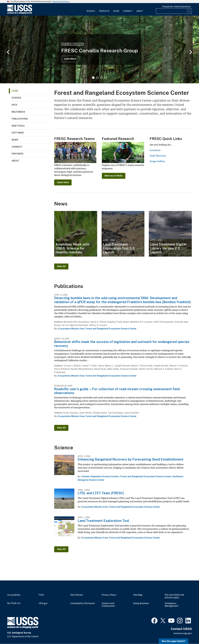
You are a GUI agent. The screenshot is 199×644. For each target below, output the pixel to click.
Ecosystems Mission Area (71, 329)
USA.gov (43, 603)
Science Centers (73, 44)
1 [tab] (93, 78)
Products (104, 11)
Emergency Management (171, 605)
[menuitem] (91, 9)
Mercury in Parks (114, 176)
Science (91, 11)
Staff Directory (158, 156)
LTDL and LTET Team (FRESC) (101, 493)
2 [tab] (97, 78)
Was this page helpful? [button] (174, 641)
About (140, 11)
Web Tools (18, 126)
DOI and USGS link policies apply (174, 596)
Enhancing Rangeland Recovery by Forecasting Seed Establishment (131, 459)
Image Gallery (157, 161)
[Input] (174, 11)
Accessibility (14, 595)
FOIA (41, 595)
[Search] (189, 11)
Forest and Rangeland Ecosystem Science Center (111, 329)
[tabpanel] (99, 49)
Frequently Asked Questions (176, 7)
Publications (20, 119)
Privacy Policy (109, 595)
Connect (128, 11)
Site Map (138, 595)
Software (18, 133)
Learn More (70, 59)
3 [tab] (102, 78)
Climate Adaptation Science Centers (100, 476)
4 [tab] (106, 78)
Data (14, 105)
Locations (155, 150)
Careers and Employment (108, 605)
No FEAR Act (14, 603)
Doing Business (141, 603)
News (116, 11)
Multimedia (18, 112)
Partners (17, 154)
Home (15, 91)
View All (61, 266)
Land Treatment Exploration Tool (103, 521)
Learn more (63, 182)
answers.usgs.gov (183, 633)
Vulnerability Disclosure (83, 603)
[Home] (20, 13)
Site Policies (77, 595)
